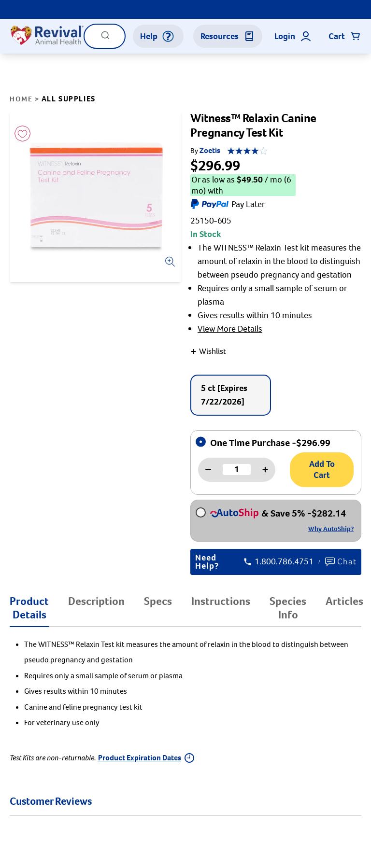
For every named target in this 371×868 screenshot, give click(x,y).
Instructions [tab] (221, 601)
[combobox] (105, 36)
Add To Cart (322, 469)
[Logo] (47, 36)
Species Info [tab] (288, 608)
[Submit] (105, 38)
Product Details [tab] (29, 608)
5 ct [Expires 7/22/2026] (224, 395)
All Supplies (69, 99)
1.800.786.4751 (279, 562)
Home (21, 99)
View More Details (230, 329)
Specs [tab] (158, 601)
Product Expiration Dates (146, 758)
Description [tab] (96, 601)
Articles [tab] (344, 601)
